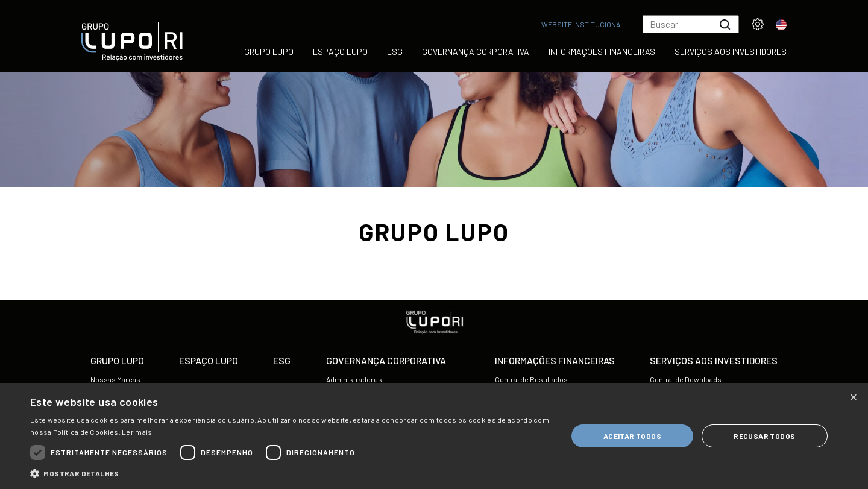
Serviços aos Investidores (731, 52)
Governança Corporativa (476, 52)
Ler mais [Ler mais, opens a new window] (137, 432)
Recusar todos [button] (764, 436)
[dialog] (434, 436)
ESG (395, 52)
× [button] (854, 396)
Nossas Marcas (115, 379)
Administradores (354, 379)
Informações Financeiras (602, 52)
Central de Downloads (686, 379)
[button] (291, 474)
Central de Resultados (531, 379)
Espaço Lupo (340, 52)
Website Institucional (583, 24)
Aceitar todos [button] (632, 436)
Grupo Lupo (269, 52)
